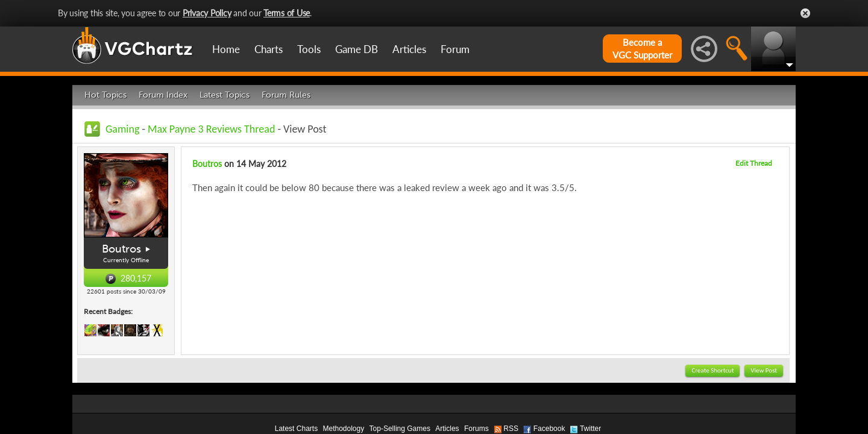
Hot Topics (105, 95)
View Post (764, 370)
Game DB (357, 49)
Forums (476, 429)
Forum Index (163, 95)
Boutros (121, 249)
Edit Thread (754, 163)
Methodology (343, 429)
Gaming (122, 129)
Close (805, 13)
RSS (511, 429)
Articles (409, 49)
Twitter (590, 429)
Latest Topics (225, 95)
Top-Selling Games (400, 429)
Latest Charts (296, 429)
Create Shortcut (712, 370)
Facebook (549, 429)
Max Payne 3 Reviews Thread (211, 129)
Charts (269, 49)
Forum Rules (286, 95)
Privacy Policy (207, 13)
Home (226, 49)
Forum (455, 49)
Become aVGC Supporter (642, 49)
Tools (309, 49)
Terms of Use (287, 13)
